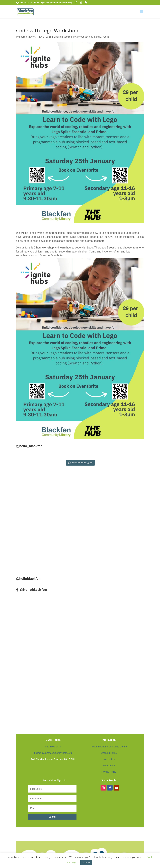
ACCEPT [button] (86, 862)
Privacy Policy (109, 772)
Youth (106, 37)
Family (98, 37)
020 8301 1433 (53, 747)
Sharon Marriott (28, 37)
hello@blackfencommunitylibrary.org (53, 753)
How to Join (109, 759)
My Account (109, 765)
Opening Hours (109, 753)
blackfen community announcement (73, 37)
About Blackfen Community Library (109, 747)
